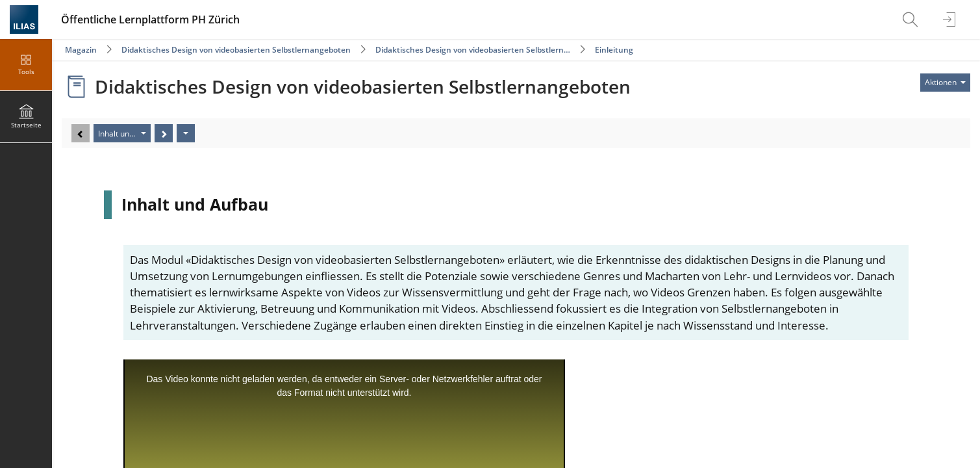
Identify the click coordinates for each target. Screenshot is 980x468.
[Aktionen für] (945, 83)
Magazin (81, 50)
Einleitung (614, 50)
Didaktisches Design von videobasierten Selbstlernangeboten (236, 50)
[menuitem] (912, 19)
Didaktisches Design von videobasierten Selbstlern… (473, 50)
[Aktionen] (186, 133)
